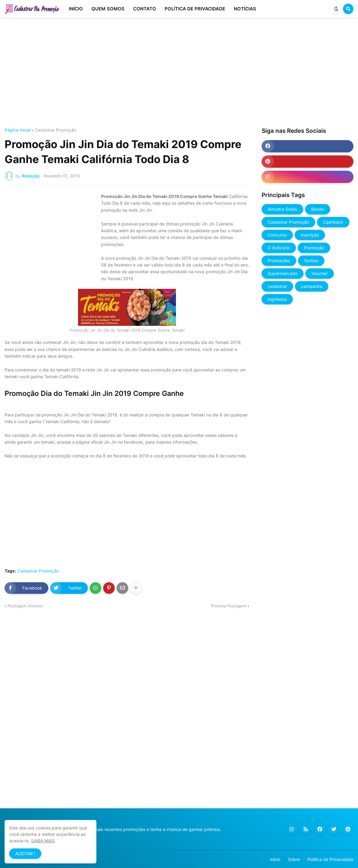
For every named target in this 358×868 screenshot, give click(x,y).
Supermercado (283, 273)
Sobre (294, 859)
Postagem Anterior (26, 606)
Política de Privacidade (330, 859)
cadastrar (277, 286)
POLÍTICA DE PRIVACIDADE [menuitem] (195, 9)
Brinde (318, 209)
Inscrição (310, 235)
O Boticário (279, 248)
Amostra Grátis (282, 209)
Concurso (277, 235)
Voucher (320, 273)
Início (275, 859)
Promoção (314, 248)
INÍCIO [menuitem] (76, 9)
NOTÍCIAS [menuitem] (245, 9)
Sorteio (311, 261)
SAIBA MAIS (43, 841)
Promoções (279, 261)
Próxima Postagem (229, 606)
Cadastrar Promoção (56, 130)
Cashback (333, 222)
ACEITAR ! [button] (25, 853)
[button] (336, 9)
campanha (312, 286)
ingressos (277, 299)
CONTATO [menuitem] (145, 9)
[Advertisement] (179, 73)
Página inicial (18, 130)
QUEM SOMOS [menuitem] (108, 9)
